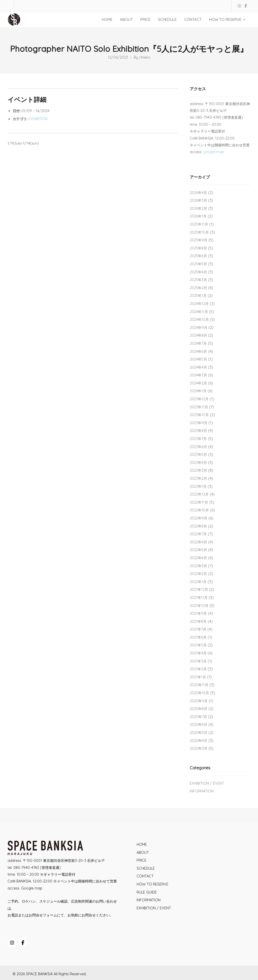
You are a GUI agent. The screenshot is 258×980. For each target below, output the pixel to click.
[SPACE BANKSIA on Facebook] (23, 943)
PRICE (141, 860)
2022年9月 (199, 518)
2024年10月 (199, 320)
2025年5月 (198, 264)
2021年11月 (199, 598)
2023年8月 (198, 431)
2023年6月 (198, 447)
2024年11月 (199, 312)
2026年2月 (198, 208)
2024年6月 (198, 351)
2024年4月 (198, 367)
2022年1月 (198, 582)
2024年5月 (198, 359)
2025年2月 (198, 288)
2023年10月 (199, 415)
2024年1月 (198, 391)
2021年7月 (198, 629)
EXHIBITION (38, 119)
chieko (145, 57)
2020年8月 (199, 709)
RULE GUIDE (147, 892)
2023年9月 (199, 423)
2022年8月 (198, 526)
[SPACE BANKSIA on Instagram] (12, 943)
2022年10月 (199, 510)
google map (214, 152)
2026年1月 (198, 216)
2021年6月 (198, 637)
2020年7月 (198, 717)
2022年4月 (198, 558)
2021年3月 (198, 661)
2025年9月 (199, 240)
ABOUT (143, 853)
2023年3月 (198, 470)
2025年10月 (199, 232)
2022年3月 (198, 566)
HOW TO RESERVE (152, 884)
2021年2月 (198, 669)
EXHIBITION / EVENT (207, 783)
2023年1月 (198, 486)
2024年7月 (198, 343)
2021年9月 (198, 613)
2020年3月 (199, 748)
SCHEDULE (146, 868)
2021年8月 (198, 621)
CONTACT (145, 876)
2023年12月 (199, 399)
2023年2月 (198, 478)
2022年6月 (198, 542)
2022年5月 (198, 550)
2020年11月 (199, 685)
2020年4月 (199, 741)
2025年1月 (198, 296)
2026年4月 (198, 193)
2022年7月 (198, 534)
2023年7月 (198, 439)
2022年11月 (199, 502)
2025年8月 (198, 248)
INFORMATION (202, 791)
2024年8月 (198, 335)
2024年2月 (198, 383)
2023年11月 (199, 407)
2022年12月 (199, 494)
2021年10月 (199, 606)
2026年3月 (198, 200)
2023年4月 (198, 463)
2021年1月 (198, 677)
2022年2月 (198, 574)
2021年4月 (198, 653)
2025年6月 (198, 256)
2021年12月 (199, 590)
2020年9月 (199, 701)
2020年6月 (199, 725)
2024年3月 (198, 375)
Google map (32, 888)
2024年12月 (199, 304)
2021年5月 (198, 645)
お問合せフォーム (43, 915)
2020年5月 (199, 733)
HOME (142, 844)
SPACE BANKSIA (39, 974)
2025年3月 (198, 280)
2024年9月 (199, 328)
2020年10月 (199, 693)
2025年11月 (199, 224)
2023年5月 (198, 455)
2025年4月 (198, 272)
